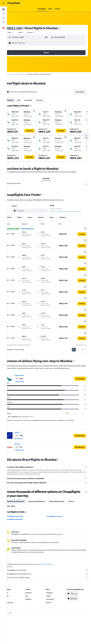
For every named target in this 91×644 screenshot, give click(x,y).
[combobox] (37, 32)
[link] (80, 352)
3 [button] (82, 323)
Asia (17, 74)
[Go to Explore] (3, 22)
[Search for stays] (3, 14)
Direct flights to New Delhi (20, 490)
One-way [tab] (45, 100)
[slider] (84, 212)
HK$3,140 (20, 28)
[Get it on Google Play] (74, 569)
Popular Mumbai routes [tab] (62, 475)
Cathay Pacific (25, 349)
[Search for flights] (3, 9)
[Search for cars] (3, 18)
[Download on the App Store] (74, 574)
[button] (3, 3)
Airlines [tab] (77, 475)
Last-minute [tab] (34, 100)
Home (12, 74)
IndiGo (22, 406)
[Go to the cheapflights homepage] (15, 3)
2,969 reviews (25, 424)
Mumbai (28, 74)
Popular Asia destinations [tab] (42, 475)
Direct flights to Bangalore (20, 493)
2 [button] (78, 323)
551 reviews (24, 412)
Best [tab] (25, 100)
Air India (23, 418)
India (22, 74)
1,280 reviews (25, 355)
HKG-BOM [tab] (49, 179)
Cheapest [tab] (16, 100)
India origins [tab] (17, 480)
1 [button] (74, 323)
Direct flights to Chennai (57, 490)
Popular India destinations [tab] (21, 475)
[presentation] (65, 28)
